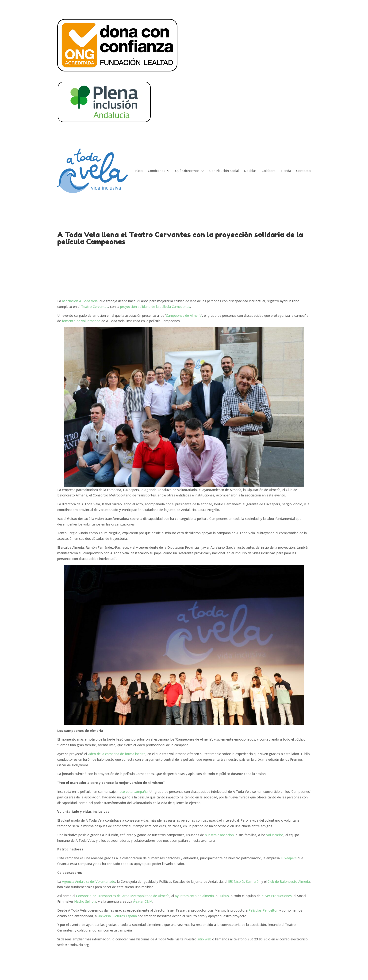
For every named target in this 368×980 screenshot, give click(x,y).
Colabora (269, 171)
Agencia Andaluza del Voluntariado (89, 881)
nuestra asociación (219, 835)
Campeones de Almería (184, 315)
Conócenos (157, 171)
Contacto (303, 171)
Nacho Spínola (85, 901)
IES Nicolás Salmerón (244, 881)
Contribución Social (224, 171)
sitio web (204, 939)
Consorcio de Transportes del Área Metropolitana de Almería (123, 896)
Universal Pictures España (117, 916)
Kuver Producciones (277, 896)
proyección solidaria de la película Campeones (155, 307)
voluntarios (275, 835)
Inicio (139, 171)
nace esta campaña (133, 792)
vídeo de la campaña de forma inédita (117, 754)
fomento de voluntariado (81, 321)
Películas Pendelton (263, 910)
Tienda (286, 171)
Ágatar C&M (143, 901)
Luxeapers (289, 858)
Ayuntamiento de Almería (194, 896)
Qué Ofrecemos (187, 171)
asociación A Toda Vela (79, 301)
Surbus (224, 896)
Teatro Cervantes (95, 307)
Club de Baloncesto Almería (289, 881)
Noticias (250, 171)
